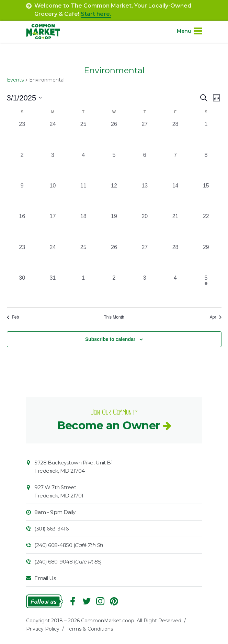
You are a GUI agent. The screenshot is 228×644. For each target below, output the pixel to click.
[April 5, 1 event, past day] (206, 289)
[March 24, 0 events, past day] (53, 259)
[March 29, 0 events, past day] (206, 259)
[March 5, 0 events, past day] (114, 166)
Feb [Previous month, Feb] (13, 317)
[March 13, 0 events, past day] (145, 197)
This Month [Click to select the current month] (114, 317)
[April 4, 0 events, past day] (175, 289)
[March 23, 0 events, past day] (22, 259)
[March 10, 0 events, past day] (53, 197)
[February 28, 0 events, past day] (175, 135)
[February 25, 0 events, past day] (83, 135)
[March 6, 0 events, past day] (145, 166)
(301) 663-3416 (51, 529)
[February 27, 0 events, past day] (145, 135)
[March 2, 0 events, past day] (22, 166)
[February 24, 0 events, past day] (53, 135)
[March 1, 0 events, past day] (206, 135)
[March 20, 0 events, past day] (145, 228)
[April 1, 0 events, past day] (83, 289)
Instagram (100, 601)
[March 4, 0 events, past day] (83, 166)
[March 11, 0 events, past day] (83, 197)
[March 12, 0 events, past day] (114, 197)
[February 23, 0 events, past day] (22, 135)
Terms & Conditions (90, 629)
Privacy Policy (43, 629)
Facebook (73, 601)
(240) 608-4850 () (69, 545)
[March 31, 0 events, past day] (53, 289)
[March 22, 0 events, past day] (206, 228)
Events (15, 80)
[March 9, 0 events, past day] (22, 197)
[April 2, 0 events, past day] (114, 289)
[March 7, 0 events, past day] (175, 166)
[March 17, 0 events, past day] (53, 228)
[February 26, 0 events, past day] (114, 135)
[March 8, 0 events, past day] (206, 166)
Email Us (45, 578)
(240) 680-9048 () (68, 562)
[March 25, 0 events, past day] (83, 259)
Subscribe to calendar (110, 339)
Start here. (96, 14)
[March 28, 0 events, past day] (175, 259)
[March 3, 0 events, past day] (53, 166)
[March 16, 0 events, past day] (22, 228)
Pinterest (114, 601)
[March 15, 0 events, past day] (206, 197)
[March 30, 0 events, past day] (22, 289)
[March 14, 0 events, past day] (175, 197)
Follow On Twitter (87, 601)
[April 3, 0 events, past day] (145, 289)
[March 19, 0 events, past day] (114, 228)
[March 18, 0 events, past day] (83, 228)
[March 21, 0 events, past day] (175, 228)
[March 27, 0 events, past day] (145, 259)
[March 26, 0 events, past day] (114, 259)
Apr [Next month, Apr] (216, 317)
